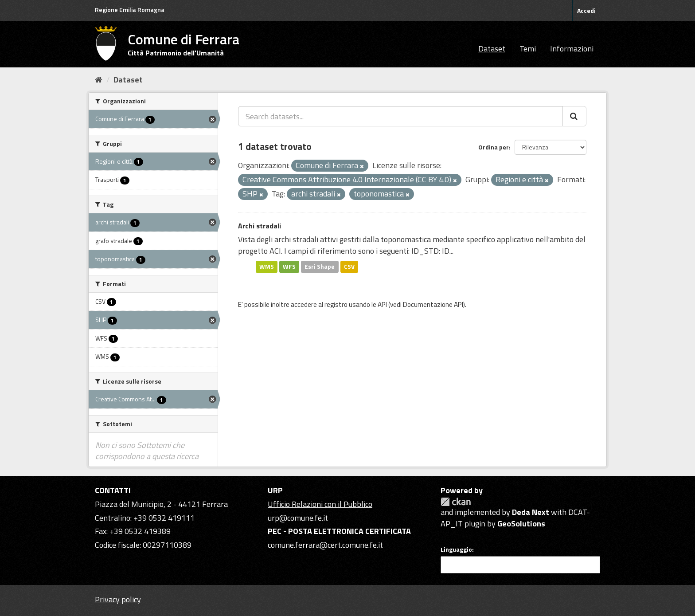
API (382, 304)
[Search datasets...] (400, 116)
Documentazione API (433, 304)
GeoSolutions (521, 524)
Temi (528, 49)
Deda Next (531, 512)
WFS (289, 267)
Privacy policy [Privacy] (118, 599)
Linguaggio (456, 549)
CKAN (456, 502)
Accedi (586, 10)
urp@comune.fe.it (298, 518)
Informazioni (572, 49)
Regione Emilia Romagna (130, 10)
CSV (349, 267)
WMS (267, 267)
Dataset (492, 49)
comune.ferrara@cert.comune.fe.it (325, 545)
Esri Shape (320, 267)
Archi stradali (260, 226)
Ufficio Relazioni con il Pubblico (320, 504)
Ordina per (494, 147)
